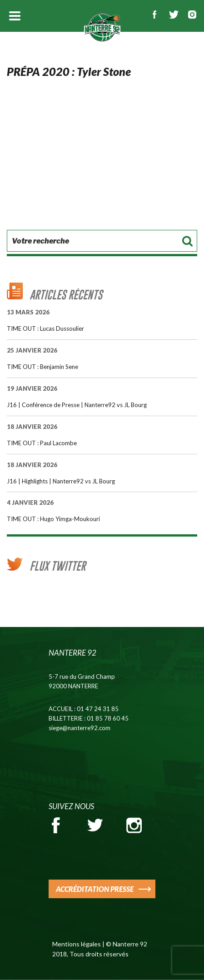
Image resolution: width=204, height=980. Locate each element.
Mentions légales (77, 944)
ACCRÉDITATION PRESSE (95, 889)
